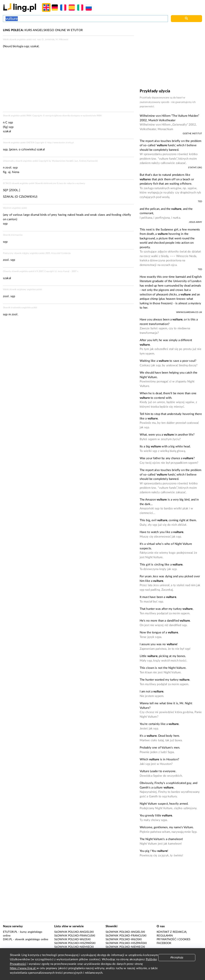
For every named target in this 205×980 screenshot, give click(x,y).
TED (200, 201)
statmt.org (195, 168)
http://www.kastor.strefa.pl (60, 143)
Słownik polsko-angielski (74, 932)
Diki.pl (8, 939)
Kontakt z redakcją (172, 932)
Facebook (164, 943)
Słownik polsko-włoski (72, 939)
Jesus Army (195, 222)
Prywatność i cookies (174, 939)
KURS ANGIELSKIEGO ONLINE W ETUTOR (43, 30)
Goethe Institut (192, 134)
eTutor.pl (10, 932)
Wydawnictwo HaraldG (63, 161)
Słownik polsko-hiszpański (75, 943)
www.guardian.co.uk (189, 312)
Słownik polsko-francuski (75, 936)
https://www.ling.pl (23, 968)
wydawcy (81, 183)
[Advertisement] (68, 81)
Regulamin (165, 936)
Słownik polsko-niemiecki (74, 947)
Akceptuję (177, 957)
